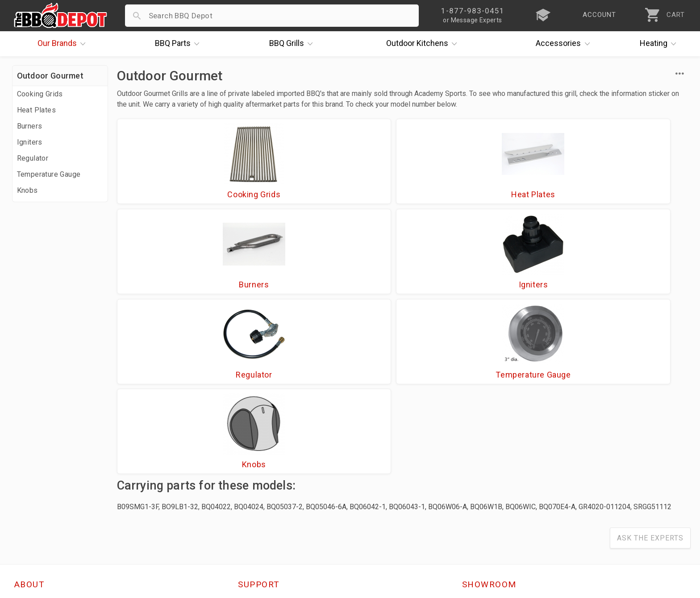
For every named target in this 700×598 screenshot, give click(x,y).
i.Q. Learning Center (49, 457)
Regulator (33, 158)
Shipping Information (275, 470)
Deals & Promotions (50, 470)
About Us (31, 431)
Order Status (261, 431)
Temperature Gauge (49, 174)
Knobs (27, 190)
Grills (293, 44)
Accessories (565, 44)
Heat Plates (36, 110)
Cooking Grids (40, 94)
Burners (30, 126)
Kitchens (424, 44)
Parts (179, 44)
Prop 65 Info (260, 496)
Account (253, 444)
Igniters (30, 142)
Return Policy (261, 457)
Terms (249, 522)
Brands (64, 44)
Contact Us (34, 522)
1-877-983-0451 (495, 459)
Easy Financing (41, 483)
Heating (660, 44)
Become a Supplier (47, 496)
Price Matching (41, 444)
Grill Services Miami (273, 483)
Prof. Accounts (41, 509)
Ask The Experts (650, 366)
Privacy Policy (262, 509)
